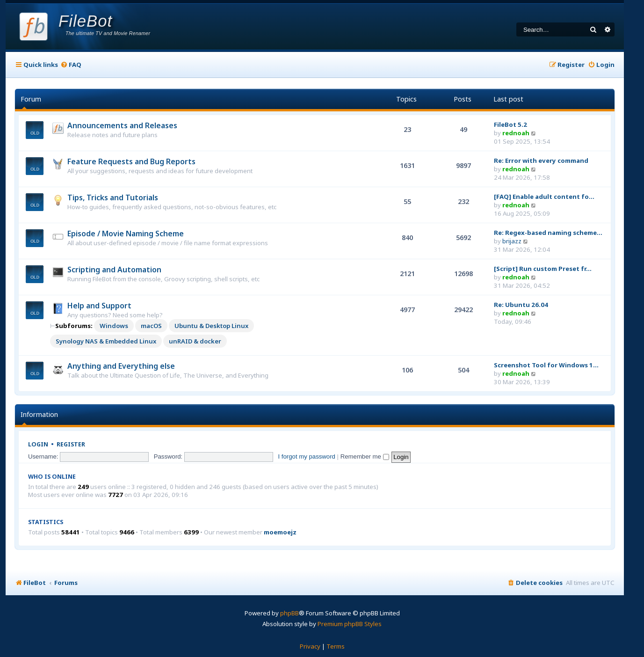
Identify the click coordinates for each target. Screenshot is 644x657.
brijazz (512, 241)
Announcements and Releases (122, 125)
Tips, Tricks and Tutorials (113, 197)
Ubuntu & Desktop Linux (211, 326)
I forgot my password (307, 456)
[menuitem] (71, 65)
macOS (151, 326)
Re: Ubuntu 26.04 (521, 305)
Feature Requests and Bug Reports (131, 161)
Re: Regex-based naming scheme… (548, 233)
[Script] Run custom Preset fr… (543, 269)
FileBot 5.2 (510, 124)
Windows (114, 326)
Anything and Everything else (121, 366)
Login (38, 444)
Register (71, 444)
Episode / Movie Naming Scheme (126, 234)
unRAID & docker (195, 341)
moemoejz (280, 532)
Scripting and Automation (114, 270)
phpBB (289, 613)
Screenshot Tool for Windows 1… (546, 365)
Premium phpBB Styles (350, 624)
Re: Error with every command (541, 161)
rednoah (516, 133)
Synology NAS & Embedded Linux (106, 341)
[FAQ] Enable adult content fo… (544, 197)
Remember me (365, 456)
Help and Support (99, 306)
